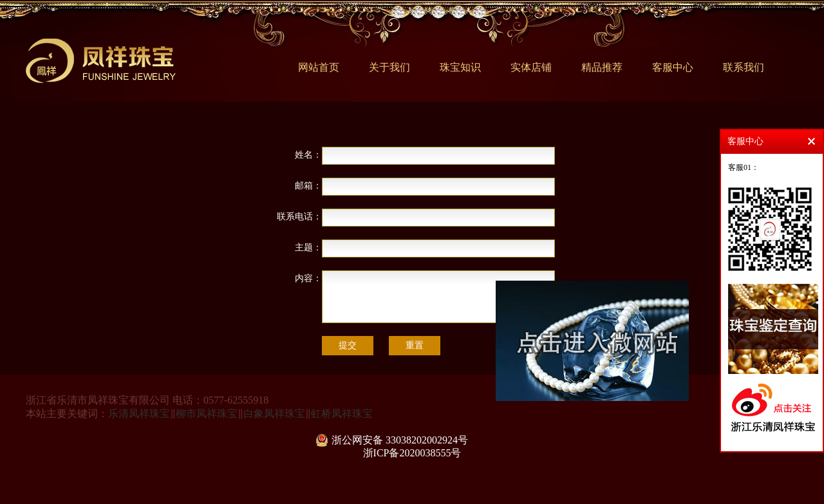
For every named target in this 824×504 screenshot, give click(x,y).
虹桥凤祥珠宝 (342, 414)
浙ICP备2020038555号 (412, 453)
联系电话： (299, 217)
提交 (348, 345)
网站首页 (319, 67)
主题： (308, 247)
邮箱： (308, 186)
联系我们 (744, 67)
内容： (308, 278)
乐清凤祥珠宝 (139, 414)
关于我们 (389, 67)
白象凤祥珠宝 (274, 414)
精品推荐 (602, 67)
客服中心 (673, 67)
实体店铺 (531, 67)
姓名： (308, 155)
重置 (415, 345)
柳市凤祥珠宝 (207, 414)
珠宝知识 (460, 67)
